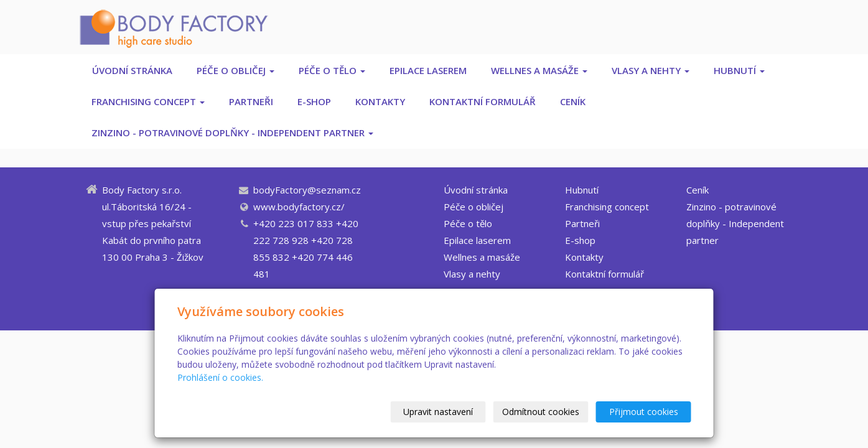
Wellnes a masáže (539, 70)
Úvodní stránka (132, 70)
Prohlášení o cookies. (220, 377)
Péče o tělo (332, 70)
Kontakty (380, 101)
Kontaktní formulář (483, 101)
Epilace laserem (428, 70)
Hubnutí (739, 70)
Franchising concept (148, 101)
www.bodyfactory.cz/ (299, 207)
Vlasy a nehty (651, 70)
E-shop (314, 101)
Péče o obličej (236, 70)
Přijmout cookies (644, 412)
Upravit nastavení (438, 412)
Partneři (251, 101)
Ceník (573, 101)
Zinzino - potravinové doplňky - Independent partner (232, 133)
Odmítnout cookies (541, 412)
